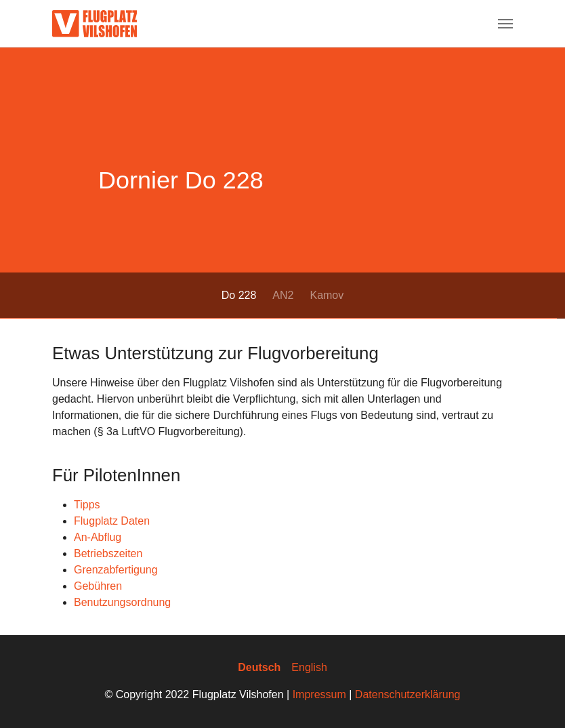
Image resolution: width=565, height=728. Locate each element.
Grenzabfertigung (116, 570)
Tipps (87, 505)
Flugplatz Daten (112, 521)
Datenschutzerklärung (408, 694)
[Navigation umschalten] (505, 24)
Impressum (319, 694)
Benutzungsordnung (122, 602)
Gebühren (98, 586)
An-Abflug (98, 537)
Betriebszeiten (108, 553)
